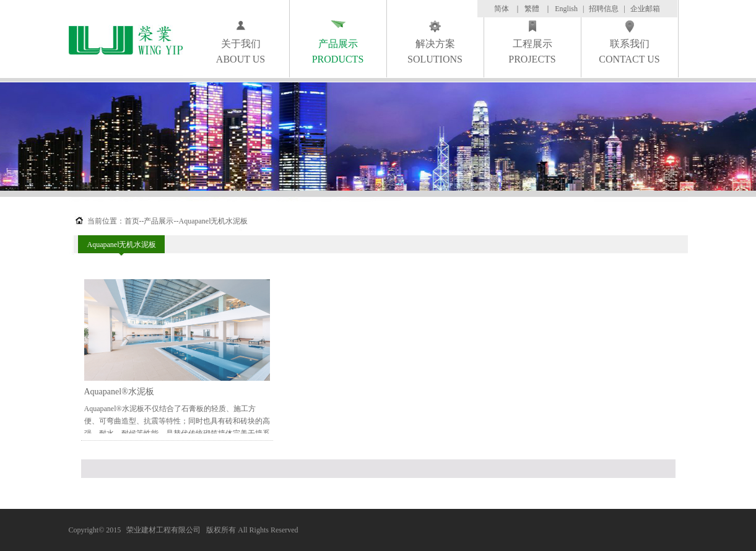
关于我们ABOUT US (241, 51)
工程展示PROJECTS (532, 51)
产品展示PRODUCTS (338, 51)
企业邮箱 (645, 9)
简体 (502, 9)
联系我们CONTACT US (629, 51)
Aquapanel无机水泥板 (122, 245)
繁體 (532, 9)
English (566, 9)
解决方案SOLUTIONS (435, 51)
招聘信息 (604, 9)
